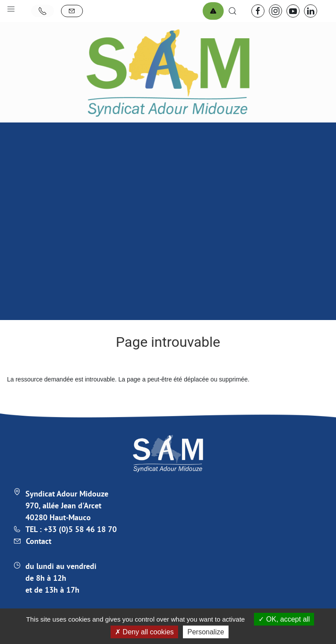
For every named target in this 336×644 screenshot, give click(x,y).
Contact (39, 541)
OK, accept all (284, 619)
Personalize (206, 632)
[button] (11, 7)
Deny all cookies (144, 632)
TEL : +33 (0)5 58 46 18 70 (71, 529)
